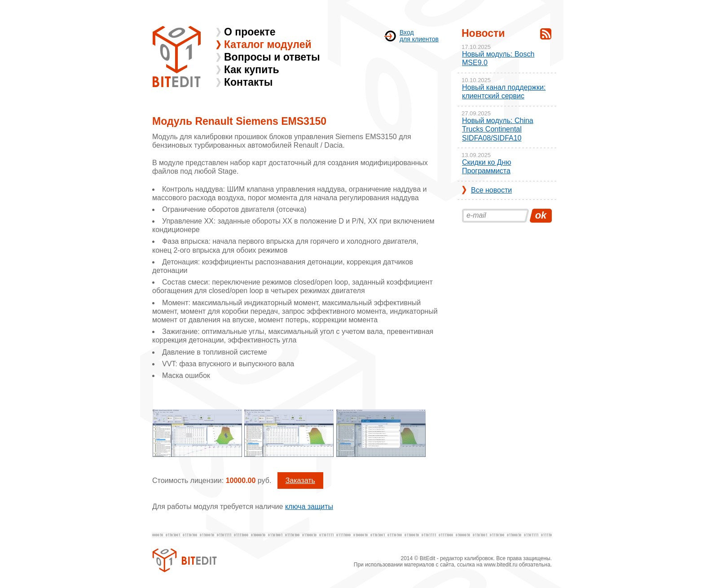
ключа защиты (309, 507)
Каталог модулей (268, 44)
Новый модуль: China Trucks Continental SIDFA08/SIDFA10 (498, 129)
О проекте (250, 32)
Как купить (252, 70)
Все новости (491, 190)
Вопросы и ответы (272, 57)
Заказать (300, 480)
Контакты (248, 82)
